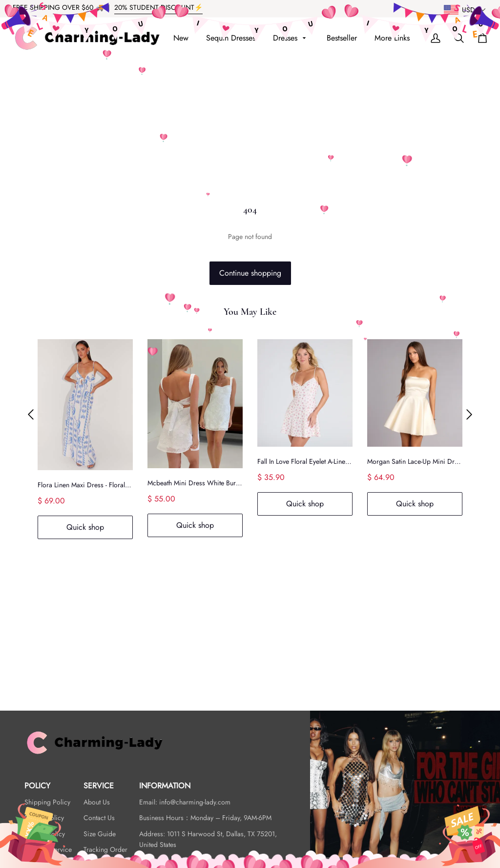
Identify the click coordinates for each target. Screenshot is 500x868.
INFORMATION (165, 786)
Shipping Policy (47, 802)
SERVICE (99, 786)
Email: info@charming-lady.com (185, 802)
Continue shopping (250, 273)
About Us (97, 802)
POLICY (37, 786)
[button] (31, 415)
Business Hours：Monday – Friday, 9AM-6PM (205, 818)
